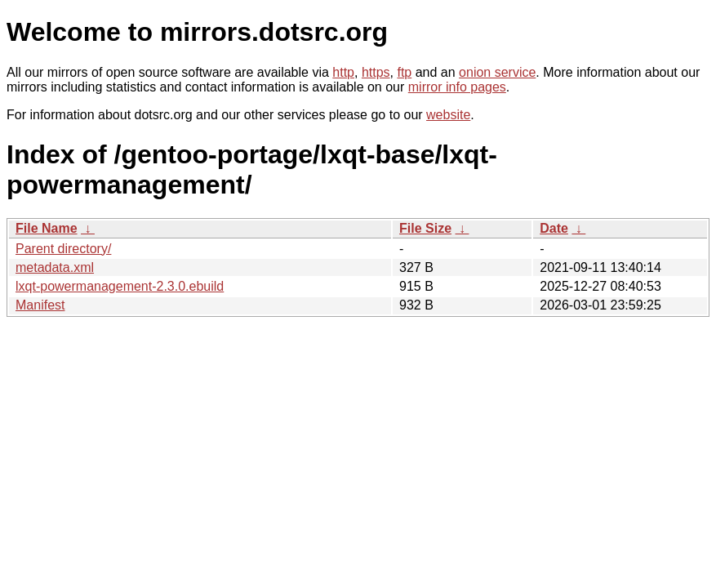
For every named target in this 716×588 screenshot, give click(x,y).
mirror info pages (457, 87)
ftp (404, 72)
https (376, 72)
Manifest (40, 305)
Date (554, 228)
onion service (497, 72)
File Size (425, 228)
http (343, 72)
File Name (47, 228)
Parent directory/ (63, 249)
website (448, 115)
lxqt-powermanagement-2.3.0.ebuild (120, 286)
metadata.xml (55, 267)
